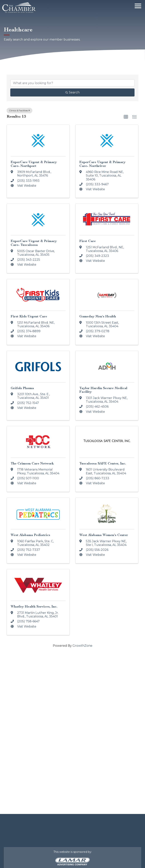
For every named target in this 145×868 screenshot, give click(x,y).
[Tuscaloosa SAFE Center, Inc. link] (107, 441)
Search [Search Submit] (72, 92)
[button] (126, 117)
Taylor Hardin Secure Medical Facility (103, 390)
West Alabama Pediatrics (30, 535)
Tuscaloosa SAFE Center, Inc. (103, 463)
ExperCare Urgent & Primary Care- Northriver (102, 164)
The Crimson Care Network (32, 463)
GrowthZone (82, 646)
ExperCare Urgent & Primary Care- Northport (34, 164)
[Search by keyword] (72, 83)
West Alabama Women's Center (104, 535)
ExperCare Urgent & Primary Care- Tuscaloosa (34, 243)
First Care (88, 241)
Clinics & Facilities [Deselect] (19, 110)
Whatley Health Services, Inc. (34, 606)
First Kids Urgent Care (29, 316)
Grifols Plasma (22, 388)
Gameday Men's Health (98, 316)
